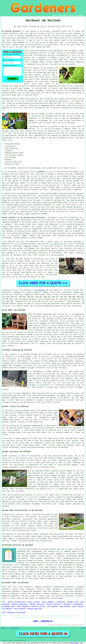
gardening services (55, 578)
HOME (54, 15)
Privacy (83, 628)
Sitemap (3, 628)
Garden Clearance (19, 604)
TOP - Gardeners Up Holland (14, 612)
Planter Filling (38, 606)
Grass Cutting (33, 602)
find (9, 587)
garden (33, 31)
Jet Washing (52, 606)
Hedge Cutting (15, 628)
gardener (41, 172)
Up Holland (40, 290)
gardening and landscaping (29, 551)
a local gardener (73, 33)
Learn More (74, 643)
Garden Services (37, 604)
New (8, 628)
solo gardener (8, 253)
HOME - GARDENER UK (43, 621)
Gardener (67, 604)
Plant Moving (78, 606)
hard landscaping (67, 563)
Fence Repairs (48, 602)
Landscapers (78, 604)
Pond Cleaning (23, 606)
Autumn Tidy (73, 602)
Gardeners (61, 602)
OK (82, 643)
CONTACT (72, 15)
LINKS (59, 15)
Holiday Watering (35, 609)
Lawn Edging (65, 606)
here (61, 598)
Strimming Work (8, 606)
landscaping (74, 88)
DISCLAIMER (80, 15)
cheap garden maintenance (42, 558)
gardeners (35, 194)
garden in (77, 172)
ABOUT (65, 15)
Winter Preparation (16, 602)
